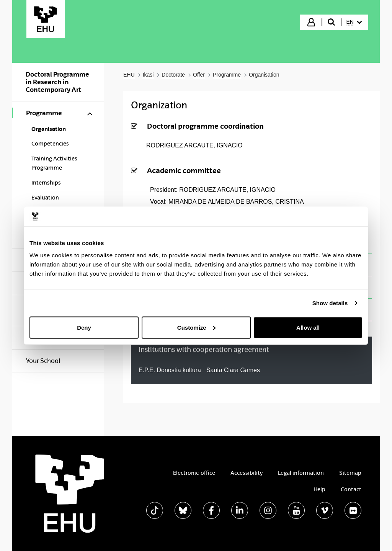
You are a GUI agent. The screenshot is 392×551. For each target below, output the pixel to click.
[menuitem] (354, 22)
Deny (84, 327)
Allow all (308, 327)
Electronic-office (194, 473)
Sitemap (350, 473)
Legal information (301, 473)
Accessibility (247, 473)
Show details (330, 303)
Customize (196, 327)
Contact (351, 489)
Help (319, 489)
